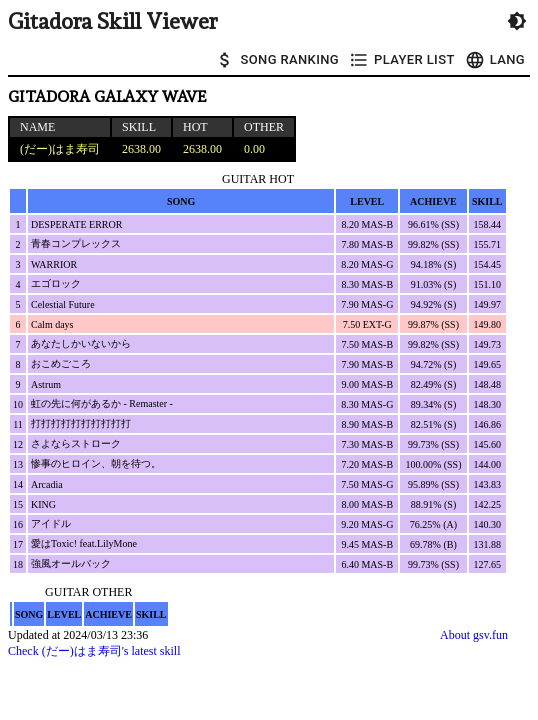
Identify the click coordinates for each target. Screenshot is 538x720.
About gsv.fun (474, 635)
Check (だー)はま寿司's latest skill (94, 651)
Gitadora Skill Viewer (112, 21)
